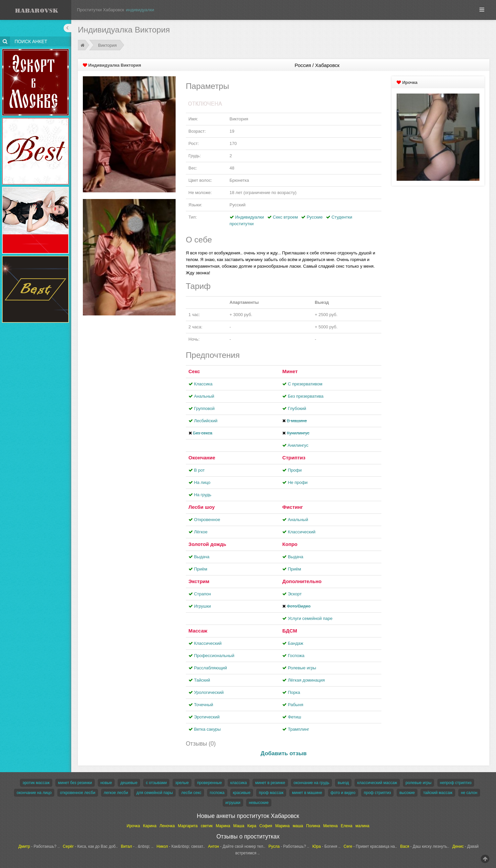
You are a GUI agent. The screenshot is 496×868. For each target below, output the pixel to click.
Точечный (203, 705)
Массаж (198, 631)
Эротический (207, 717)
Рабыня (296, 705)
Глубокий (297, 408)
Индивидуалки (249, 217)
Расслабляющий (210, 668)
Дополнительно (302, 581)
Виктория (107, 45)
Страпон (202, 594)
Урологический (209, 692)
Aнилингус (298, 445)
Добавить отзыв (284, 753)
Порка (294, 692)
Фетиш (295, 717)
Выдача (202, 557)
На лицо (202, 482)
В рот (199, 470)
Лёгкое (201, 532)
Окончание (202, 458)
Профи (295, 470)
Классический (302, 532)
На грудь (202, 495)
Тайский (202, 680)
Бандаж (296, 643)
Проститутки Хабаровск (100, 10)
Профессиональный (214, 656)
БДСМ (290, 631)
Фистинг (293, 507)
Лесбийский (206, 421)
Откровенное (207, 520)
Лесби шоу (202, 507)
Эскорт (295, 594)
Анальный (204, 396)
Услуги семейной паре (310, 618)
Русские (315, 217)
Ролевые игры (302, 668)
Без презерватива (306, 396)
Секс (194, 371)
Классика (203, 384)
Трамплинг (299, 729)
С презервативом (305, 384)
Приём (200, 569)
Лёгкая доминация (306, 680)
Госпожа (296, 656)
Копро (290, 544)
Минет (290, 371)
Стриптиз (294, 458)
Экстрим (199, 581)
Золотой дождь (207, 544)
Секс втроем (285, 217)
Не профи (298, 482)
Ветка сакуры (207, 729)
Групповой (204, 408)
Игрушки (202, 606)
